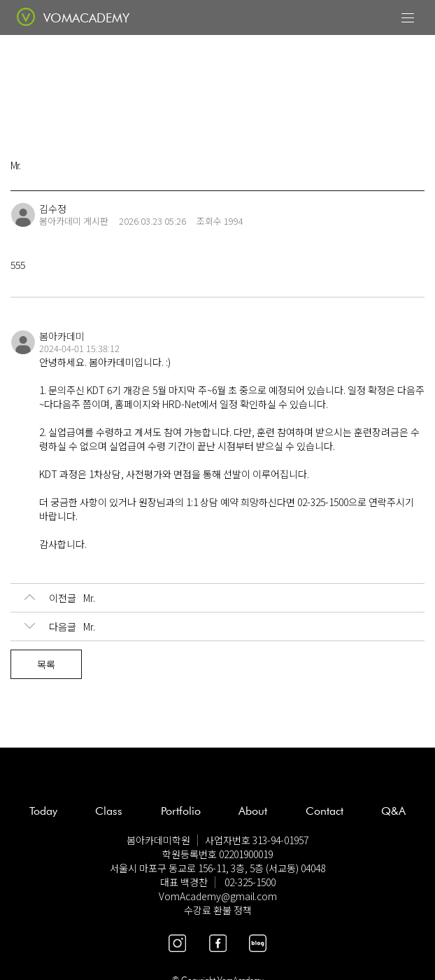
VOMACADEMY (86, 18)
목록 (46, 664)
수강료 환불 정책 (218, 910)
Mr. (60, 598)
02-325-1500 (250, 882)
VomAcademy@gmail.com (218, 896)
